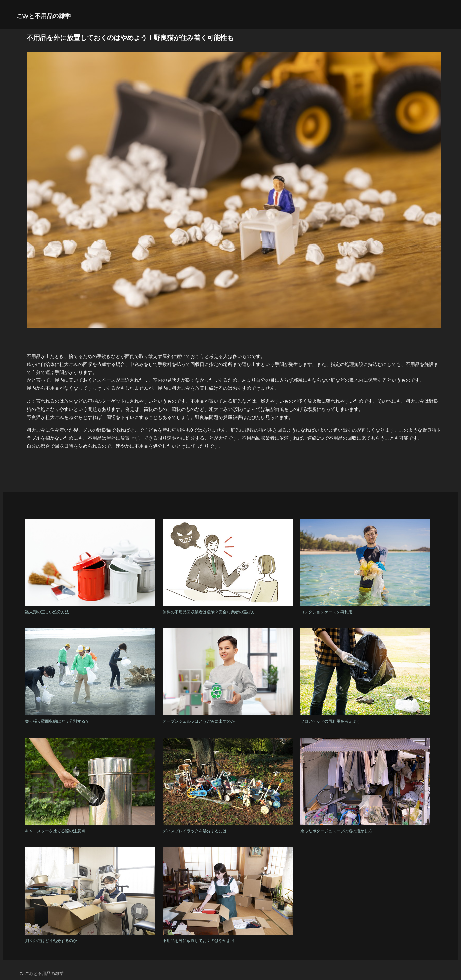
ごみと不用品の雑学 (44, 16)
